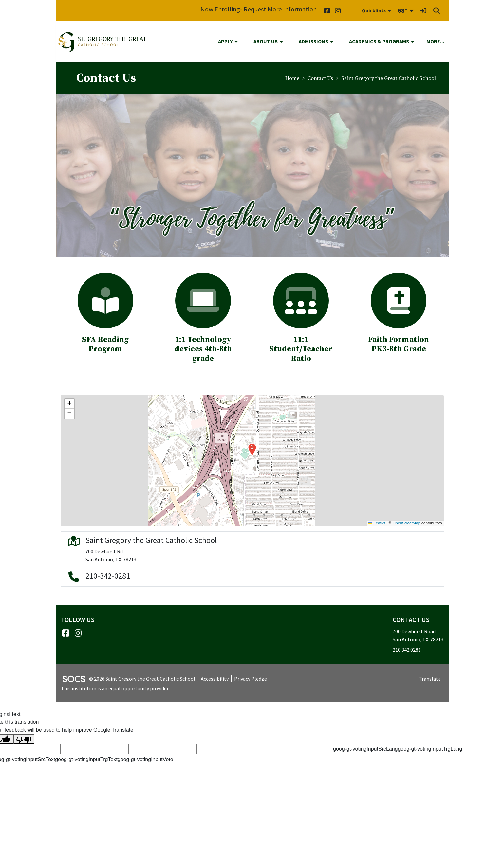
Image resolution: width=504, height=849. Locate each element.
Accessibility (215, 679)
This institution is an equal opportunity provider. (115, 688)
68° (402, 10)
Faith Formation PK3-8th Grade (399, 344)
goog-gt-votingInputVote (145, 759)
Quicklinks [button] (376, 10)
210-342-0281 (108, 576)
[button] (239, 41)
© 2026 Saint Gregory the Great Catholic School (142, 679)
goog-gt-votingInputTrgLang (430, 749)
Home (292, 78)
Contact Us (320, 78)
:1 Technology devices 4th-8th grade (203, 349)
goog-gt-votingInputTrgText (86, 759)
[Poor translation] (24, 739)
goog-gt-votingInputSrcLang (365, 749)
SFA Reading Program (105, 344)
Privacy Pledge (251, 679)
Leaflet (377, 523)
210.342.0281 (407, 650)
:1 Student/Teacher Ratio (301, 344)
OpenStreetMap (407, 523)
